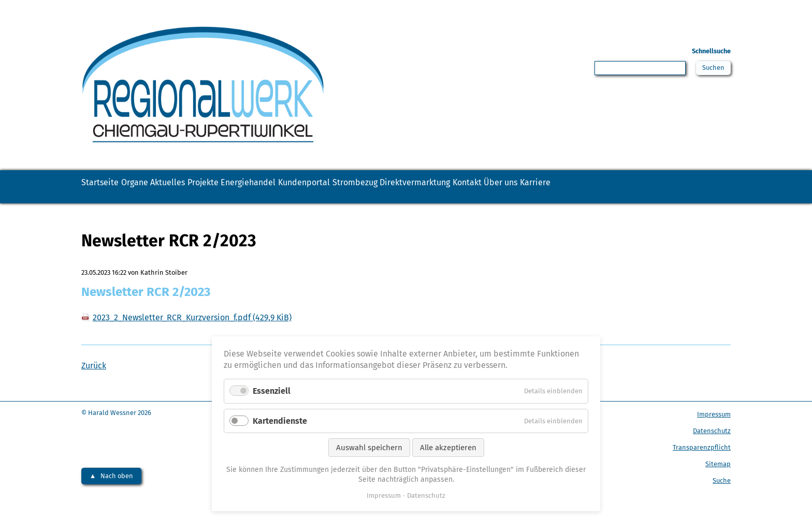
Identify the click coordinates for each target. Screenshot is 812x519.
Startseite (110, 187)
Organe (164, 187)
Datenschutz (712, 449)
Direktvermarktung (568, 187)
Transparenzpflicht (702, 465)
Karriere (107, 204)
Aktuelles (216, 187)
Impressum (714, 432)
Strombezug (485, 187)
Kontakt (641, 187)
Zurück (94, 384)
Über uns (694, 187)
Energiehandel (337, 187)
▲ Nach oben (112, 494)
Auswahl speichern (369, 448)
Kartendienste (280, 421)
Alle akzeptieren (448, 448)
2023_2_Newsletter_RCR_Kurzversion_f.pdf (192, 336)
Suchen (711, 69)
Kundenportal (414, 187)
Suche (722, 499)
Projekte (271, 187)
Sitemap (718, 482)
